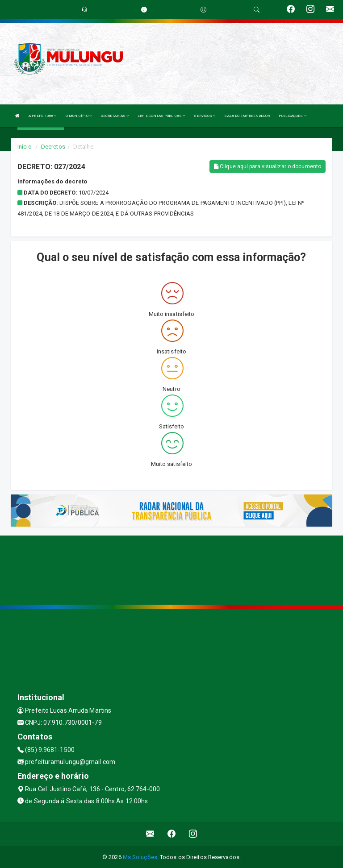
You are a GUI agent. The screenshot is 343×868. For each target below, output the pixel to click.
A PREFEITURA (42, 116)
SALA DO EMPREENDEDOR (247, 116)
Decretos (53, 147)
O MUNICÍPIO (79, 116)
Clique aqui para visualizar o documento (268, 166)
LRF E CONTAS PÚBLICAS (161, 116)
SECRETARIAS (115, 116)
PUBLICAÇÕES (292, 116)
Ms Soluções (140, 857)
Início (25, 147)
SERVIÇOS (205, 116)
